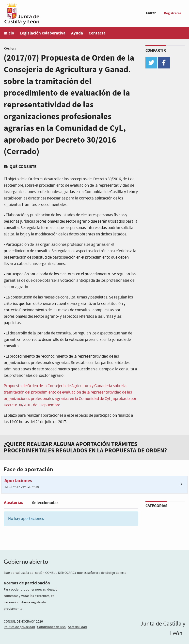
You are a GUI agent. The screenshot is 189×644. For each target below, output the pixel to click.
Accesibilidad (77, 627)
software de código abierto (107, 573)
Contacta (97, 33)
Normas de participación (27, 583)
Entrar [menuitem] (151, 13)
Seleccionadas (45, 503)
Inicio (9, 33)
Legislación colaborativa (43, 33)
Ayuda (77, 33)
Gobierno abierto (26, 562)
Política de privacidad (19, 627)
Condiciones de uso (51, 627)
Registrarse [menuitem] (173, 13)
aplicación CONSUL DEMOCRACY (53, 573)
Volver (11, 49)
